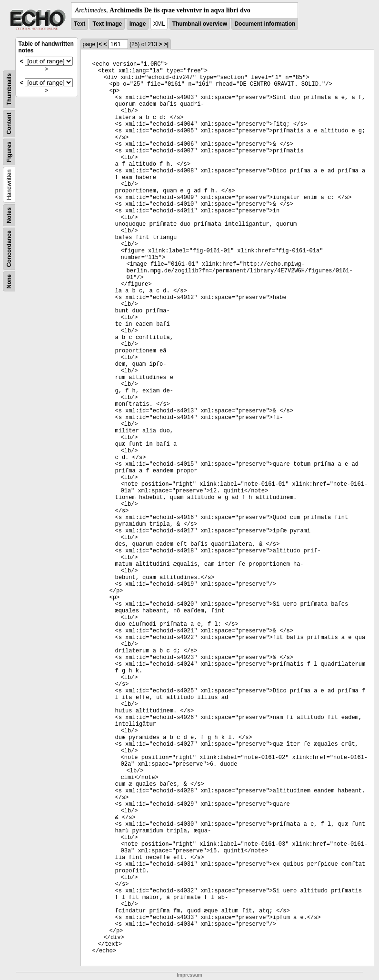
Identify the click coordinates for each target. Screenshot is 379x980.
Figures (9, 152)
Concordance (9, 249)
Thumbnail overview (200, 24)
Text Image (107, 24)
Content (9, 124)
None (9, 281)
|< (100, 44)
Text (80, 24)
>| (166, 44)
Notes (9, 215)
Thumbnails (9, 89)
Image (138, 24)
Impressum (189, 975)
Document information (265, 24)
